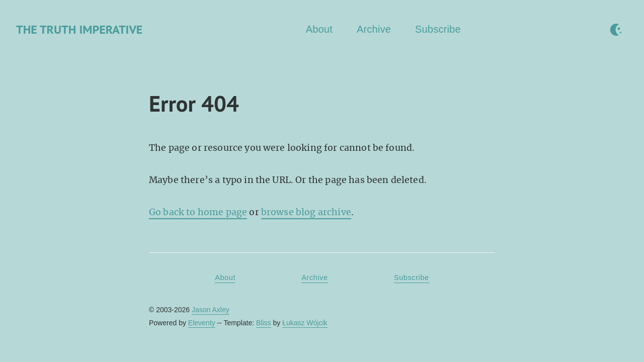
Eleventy (202, 323)
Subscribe (438, 29)
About (319, 29)
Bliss (264, 323)
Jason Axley (211, 310)
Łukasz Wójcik (305, 323)
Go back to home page (198, 212)
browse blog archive (306, 212)
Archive (374, 29)
